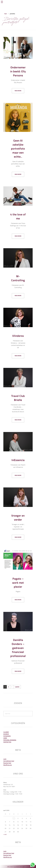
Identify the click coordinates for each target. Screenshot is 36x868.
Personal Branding (10, 740)
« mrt (5, 834)
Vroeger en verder (18, 518)
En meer (6, 734)
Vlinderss (18, 336)
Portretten (7, 742)
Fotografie (7, 736)
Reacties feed (7, 763)
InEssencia (18, 460)
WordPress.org (8, 765)
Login (5, 759)
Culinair (6, 732)
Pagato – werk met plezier (18, 583)
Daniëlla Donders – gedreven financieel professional (18, 648)
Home (5, 738)
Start (6, 14)
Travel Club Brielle (18, 398)
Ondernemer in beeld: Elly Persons (18, 71)
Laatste (17, 687)
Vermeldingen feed (9, 761)
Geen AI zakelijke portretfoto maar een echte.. (18, 149)
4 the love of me (18, 216)
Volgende (12, 687)
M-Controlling (18, 278)
